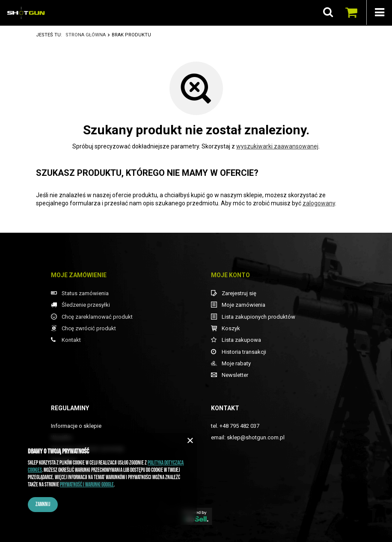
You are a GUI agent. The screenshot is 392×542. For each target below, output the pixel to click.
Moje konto (230, 275)
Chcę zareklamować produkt (97, 317)
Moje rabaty (236, 363)
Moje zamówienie (79, 275)
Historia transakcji (244, 352)
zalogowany (319, 203)
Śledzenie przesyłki (86, 305)
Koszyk (231, 328)
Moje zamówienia (244, 305)
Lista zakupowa (241, 340)
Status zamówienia (85, 293)
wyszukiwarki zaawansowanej (277, 146)
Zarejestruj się (239, 293)
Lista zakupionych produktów (258, 317)
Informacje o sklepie (76, 426)
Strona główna (86, 35)
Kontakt (71, 340)
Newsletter (235, 375)
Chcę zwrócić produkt (89, 328)
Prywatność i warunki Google (87, 485)
